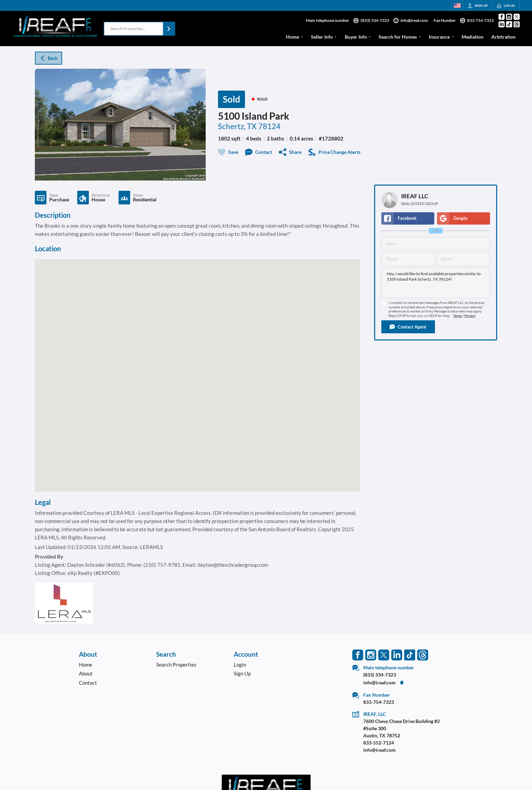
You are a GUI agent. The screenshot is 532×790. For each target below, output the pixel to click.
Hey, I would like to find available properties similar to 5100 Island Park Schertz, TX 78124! (436, 283)
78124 (269, 126)
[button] (169, 29)
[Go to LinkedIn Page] (502, 24)
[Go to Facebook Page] (502, 17)
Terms (458, 316)
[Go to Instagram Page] (509, 17)
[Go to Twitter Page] (517, 17)
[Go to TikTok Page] (509, 24)
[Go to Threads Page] (517, 24)
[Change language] (457, 5)
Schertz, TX (237, 126)
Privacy (470, 316)
